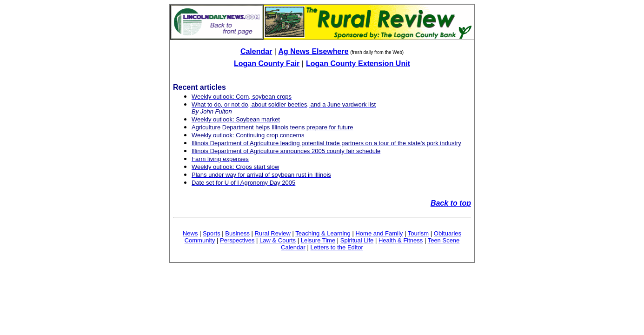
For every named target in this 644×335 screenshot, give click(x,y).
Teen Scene (444, 240)
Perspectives (237, 240)
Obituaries (448, 233)
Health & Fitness (401, 240)
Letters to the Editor (336, 247)
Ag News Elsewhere (313, 51)
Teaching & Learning (323, 233)
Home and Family (379, 233)
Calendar (256, 51)
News (190, 233)
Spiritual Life (357, 240)
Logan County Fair (267, 64)
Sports (212, 233)
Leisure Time (318, 240)
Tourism (418, 233)
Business (237, 233)
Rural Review (273, 233)
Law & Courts (278, 240)
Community (200, 240)
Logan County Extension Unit (358, 64)
